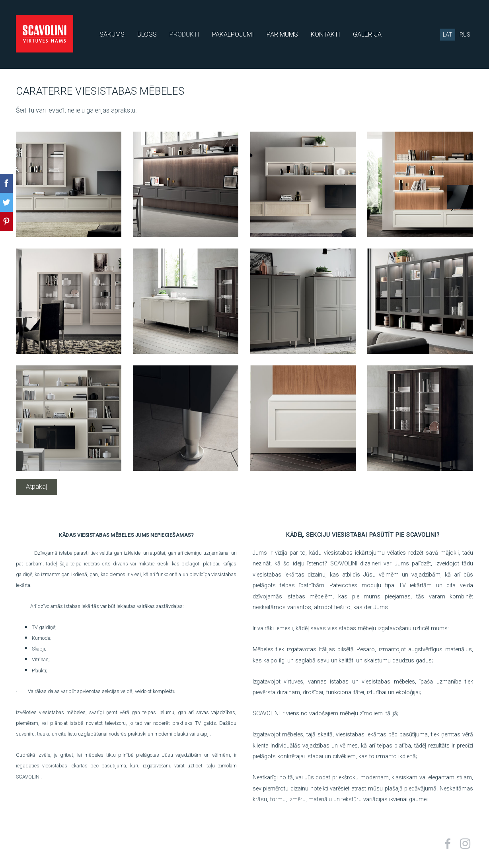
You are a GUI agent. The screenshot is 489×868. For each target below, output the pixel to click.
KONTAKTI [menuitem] (325, 34)
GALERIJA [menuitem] (367, 34)
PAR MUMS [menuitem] (282, 34)
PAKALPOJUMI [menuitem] (233, 34)
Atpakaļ (37, 486)
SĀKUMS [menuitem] (112, 34)
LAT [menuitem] (448, 35)
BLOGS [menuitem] (147, 34)
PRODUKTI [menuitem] (184, 34)
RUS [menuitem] (465, 35)
